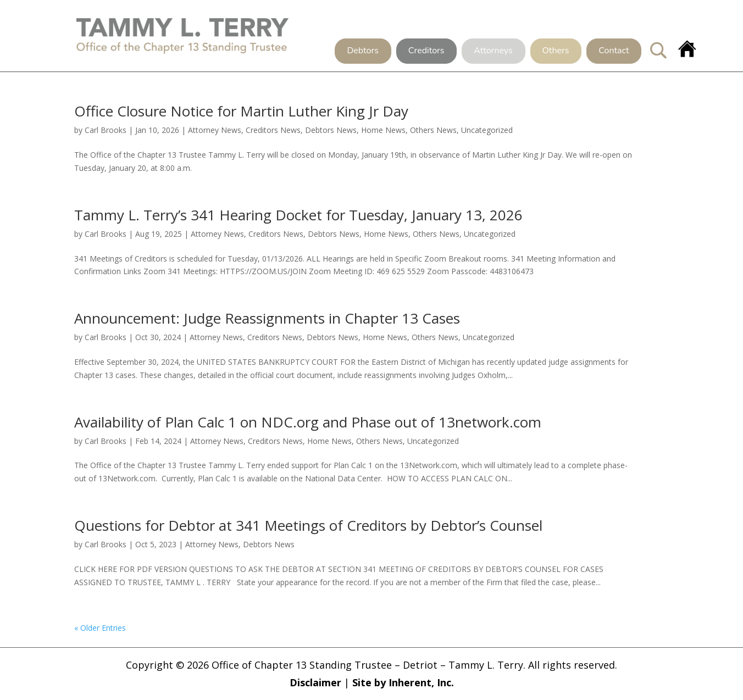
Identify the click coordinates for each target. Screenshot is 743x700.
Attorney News (215, 130)
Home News (383, 130)
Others (556, 51)
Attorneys (493, 51)
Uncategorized (487, 130)
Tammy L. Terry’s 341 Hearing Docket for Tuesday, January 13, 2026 (298, 215)
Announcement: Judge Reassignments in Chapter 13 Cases (267, 318)
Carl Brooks (106, 130)
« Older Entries (100, 628)
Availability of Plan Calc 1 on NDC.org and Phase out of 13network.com (308, 422)
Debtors (362, 51)
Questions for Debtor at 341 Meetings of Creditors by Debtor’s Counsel (308, 525)
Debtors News (331, 130)
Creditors (426, 51)
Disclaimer (315, 682)
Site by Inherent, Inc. (403, 682)
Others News (433, 130)
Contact (614, 51)
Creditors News (273, 130)
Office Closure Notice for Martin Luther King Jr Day (241, 111)
